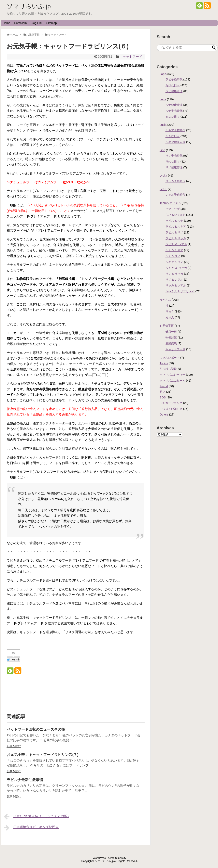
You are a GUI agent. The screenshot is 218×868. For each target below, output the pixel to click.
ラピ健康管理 (174, 91)
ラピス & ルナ (174, 221)
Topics (164, 363)
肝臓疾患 (171, 343)
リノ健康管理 (174, 167)
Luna (163, 99)
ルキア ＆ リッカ (176, 268)
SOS (163, 397)
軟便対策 (171, 337)
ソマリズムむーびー (172, 375)
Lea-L (163, 189)
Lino (162, 150)
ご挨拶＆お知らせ (171, 409)
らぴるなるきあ (175, 215)
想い (162, 392)
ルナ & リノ (173, 256)
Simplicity (121, 858)
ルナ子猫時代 (174, 111)
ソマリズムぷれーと (172, 381)
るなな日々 (173, 117)
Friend (164, 386)
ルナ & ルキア (174, 250)
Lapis (163, 74)
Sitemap (52, 23)
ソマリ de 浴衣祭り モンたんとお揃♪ (36, 817)
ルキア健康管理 (175, 142)
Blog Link (37, 23)
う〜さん (165, 300)
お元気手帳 (167, 326)
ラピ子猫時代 (174, 79)
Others (164, 414)
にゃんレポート (170, 358)
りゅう (170, 311)
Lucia (163, 125)
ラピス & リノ (174, 232)
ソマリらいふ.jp (29, 6)
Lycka (163, 176)
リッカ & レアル (176, 285)
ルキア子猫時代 (175, 130)
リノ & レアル (174, 280)
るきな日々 (173, 136)
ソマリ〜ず (173, 209)
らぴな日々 (173, 85)
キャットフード (131, 57)
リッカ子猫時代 (175, 181)
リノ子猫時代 (174, 156)
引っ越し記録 (168, 369)
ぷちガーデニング (171, 403)
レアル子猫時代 (175, 195)
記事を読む (14, 746)
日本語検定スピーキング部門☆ (31, 828)
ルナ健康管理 (174, 105)
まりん (170, 317)
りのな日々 (173, 162)
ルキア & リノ (174, 262)
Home (6, 23)
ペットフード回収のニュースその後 (36, 729)
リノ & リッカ (174, 274)
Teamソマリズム (170, 203)
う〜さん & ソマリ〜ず (180, 291)
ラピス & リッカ (176, 238)
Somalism (20, 23)
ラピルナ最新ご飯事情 (25, 780)
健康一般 (171, 332)
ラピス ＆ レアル (176, 244)
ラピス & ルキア (176, 227)
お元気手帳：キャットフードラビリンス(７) (43, 755)
